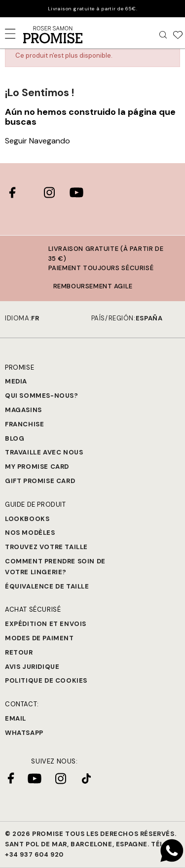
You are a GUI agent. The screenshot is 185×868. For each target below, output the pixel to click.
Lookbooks (27, 519)
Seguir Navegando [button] (37, 141)
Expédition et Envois (46, 624)
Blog (15, 438)
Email (16, 718)
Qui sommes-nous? (42, 396)
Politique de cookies (46, 680)
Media (16, 381)
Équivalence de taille (47, 586)
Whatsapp (24, 733)
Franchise (24, 424)
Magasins (23, 410)
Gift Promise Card (40, 481)
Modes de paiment (39, 638)
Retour (19, 652)
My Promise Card (37, 467)
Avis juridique (32, 667)
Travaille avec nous (44, 452)
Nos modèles (30, 533)
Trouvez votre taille (46, 547)
